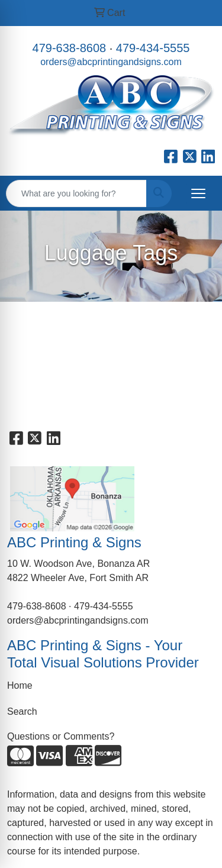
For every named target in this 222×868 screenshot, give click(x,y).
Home (20, 685)
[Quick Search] (76, 193)
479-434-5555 (153, 48)
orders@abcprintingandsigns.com (111, 62)
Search (22, 711)
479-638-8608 (70, 48)
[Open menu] (198, 193)
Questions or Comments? (61, 736)
